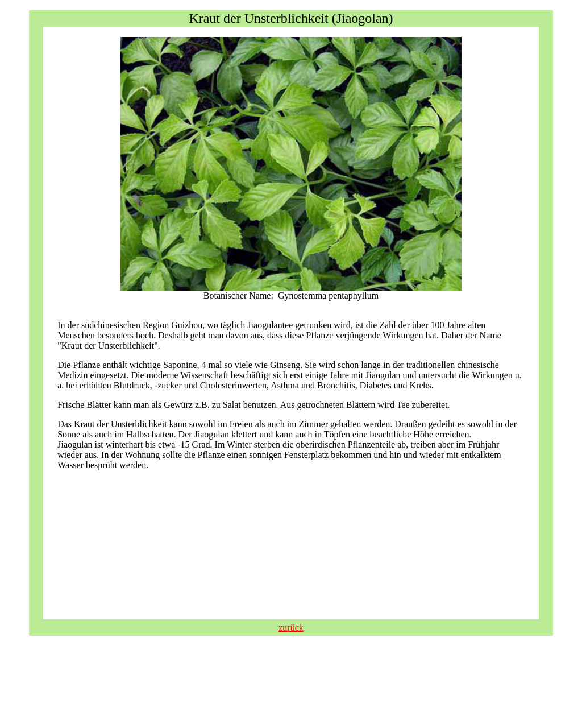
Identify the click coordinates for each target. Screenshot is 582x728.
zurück (291, 628)
